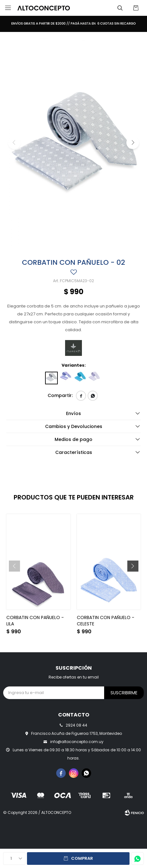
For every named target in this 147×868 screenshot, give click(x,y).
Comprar (82, 858)
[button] (133, 143)
